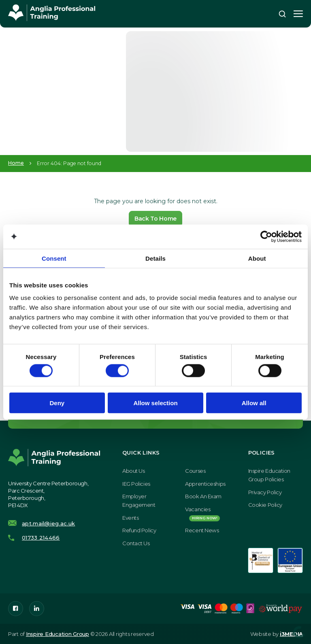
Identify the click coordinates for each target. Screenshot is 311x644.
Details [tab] (155, 258)
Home (16, 163)
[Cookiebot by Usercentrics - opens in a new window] (266, 236)
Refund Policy (139, 530)
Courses (195, 471)
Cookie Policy (265, 505)
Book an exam (203, 496)
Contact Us (136, 543)
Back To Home (155, 219)
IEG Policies (136, 484)
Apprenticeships (205, 484)
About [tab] (257, 258)
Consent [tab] (54, 258)
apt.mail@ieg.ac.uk (48, 523)
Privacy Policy (265, 492)
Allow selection (155, 403)
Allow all (254, 403)
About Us (133, 471)
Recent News (202, 530)
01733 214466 (41, 538)
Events (130, 518)
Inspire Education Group (58, 634)
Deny (57, 403)
